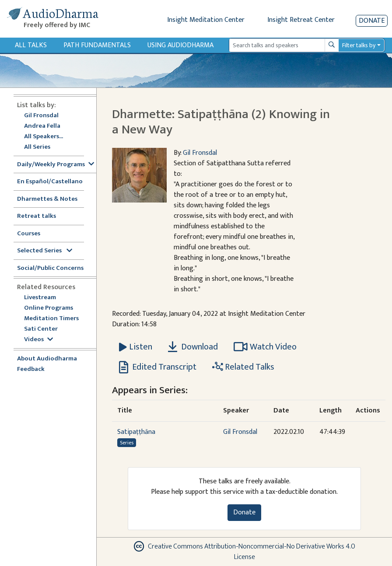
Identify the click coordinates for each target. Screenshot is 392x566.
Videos (38, 340)
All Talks (31, 45)
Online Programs (49, 308)
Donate (372, 21)
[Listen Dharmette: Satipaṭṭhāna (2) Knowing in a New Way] (136, 347)
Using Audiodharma (180, 45)
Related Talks (243, 367)
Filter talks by (359, 45)
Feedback (31, 369)
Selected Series (45, 251)
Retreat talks (37, 216)
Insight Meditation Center (206, 20)
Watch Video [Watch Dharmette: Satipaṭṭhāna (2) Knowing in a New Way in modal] (265, 347)
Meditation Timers (51, 319)
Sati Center (41, 329)
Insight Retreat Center (301, 20)
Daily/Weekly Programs (56, 165)
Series (127, 443)
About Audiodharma (47, 359)
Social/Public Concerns (50, 268)
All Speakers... (44, 137)
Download (193, 347)
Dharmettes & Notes (47, 199)
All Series (37, 147)
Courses (29, 234)
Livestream (40, 298)
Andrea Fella (42, 126)
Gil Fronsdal (41, 116)
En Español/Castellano (50, 182)
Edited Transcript (158, 367)
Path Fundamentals (97, 45)
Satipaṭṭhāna (136, 432)
